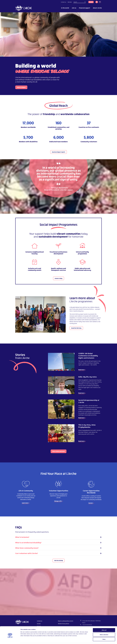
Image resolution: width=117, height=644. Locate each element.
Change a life (58, 501)
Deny (104, 634)
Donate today (59, 278)
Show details (82, 641)
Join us (74, 8)
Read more (81, 370)
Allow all (104, 625)
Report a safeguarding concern (66, 621)
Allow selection (104, 629)
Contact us (64, 2)
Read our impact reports (59, 152)
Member (70, 2)
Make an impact (21, 87)
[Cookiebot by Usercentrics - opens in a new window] (10, 641)
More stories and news (59, 451)
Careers (91, 503)
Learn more (25, 503)
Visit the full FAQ (59, 560)
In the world (65, 8)
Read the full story (76, 328)
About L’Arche (97, 8)
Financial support (85, 8)
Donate (91, 2)
